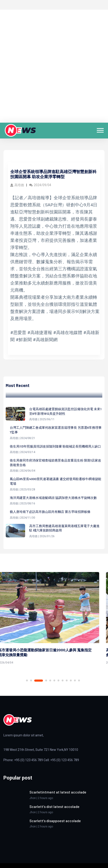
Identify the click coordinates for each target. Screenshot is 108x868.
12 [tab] (79, 680)
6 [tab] (54, 680)
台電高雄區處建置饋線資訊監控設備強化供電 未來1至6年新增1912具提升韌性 (65, 411)
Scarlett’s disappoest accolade (55, 821)
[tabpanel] (54, 619)
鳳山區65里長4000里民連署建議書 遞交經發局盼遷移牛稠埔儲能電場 (55, 481)
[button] (100, 129)
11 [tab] (75, 680)
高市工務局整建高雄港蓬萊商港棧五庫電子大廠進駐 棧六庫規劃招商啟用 (64, 528)
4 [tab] (46, 680)
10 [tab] (71, 680)
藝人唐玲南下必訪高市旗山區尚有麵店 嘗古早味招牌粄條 (50, 512)
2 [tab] (34, 681)
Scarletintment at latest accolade (58, 792)
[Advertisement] (54, 66)
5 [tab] (50, 680)
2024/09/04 (40, 185)
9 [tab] (67, 680)
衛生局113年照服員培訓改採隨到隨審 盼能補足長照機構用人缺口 (55, 446)
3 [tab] (42, 680)
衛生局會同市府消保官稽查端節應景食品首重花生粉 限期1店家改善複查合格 (55, 463)
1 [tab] (27, 680)
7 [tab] (58, 680)
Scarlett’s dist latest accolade (54, 806)
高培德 (17, 185)
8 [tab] (63, 680)
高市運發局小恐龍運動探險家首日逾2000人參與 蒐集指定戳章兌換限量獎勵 (50, 652)
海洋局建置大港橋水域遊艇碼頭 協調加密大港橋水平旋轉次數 (53, 498)
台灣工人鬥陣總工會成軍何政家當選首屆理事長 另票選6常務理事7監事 (56, 430)
